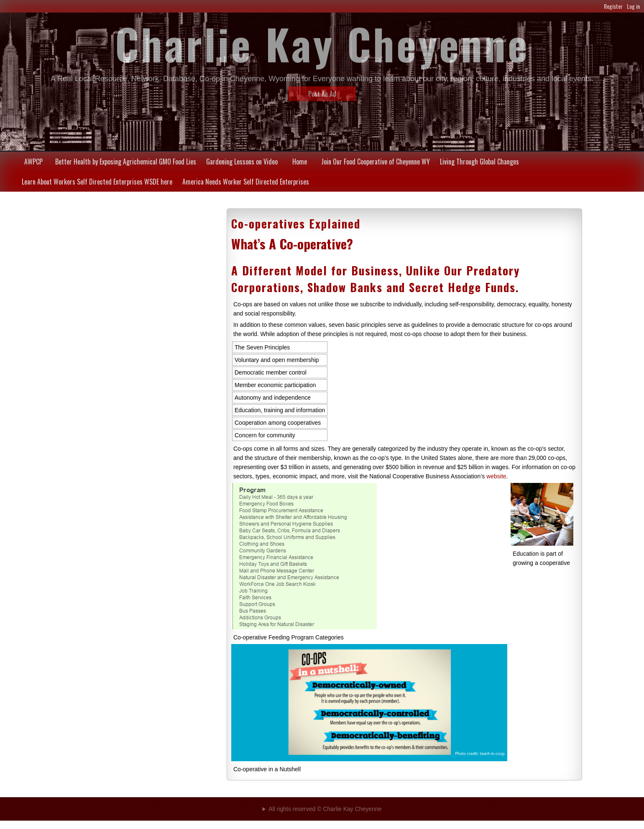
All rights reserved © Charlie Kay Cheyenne (325, 809)
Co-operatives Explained (296, 223)
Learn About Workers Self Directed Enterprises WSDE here (97, 182)
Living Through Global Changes (479, 162)
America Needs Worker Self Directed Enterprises (246, 182)
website (496, 476)
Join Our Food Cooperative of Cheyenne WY (376, 162)
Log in (633, 6)
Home (300, 162)
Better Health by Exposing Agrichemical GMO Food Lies (126, 162)
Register (613, 6)
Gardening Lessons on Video (242, 162)
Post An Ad (322, 94)
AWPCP (33, 162)
